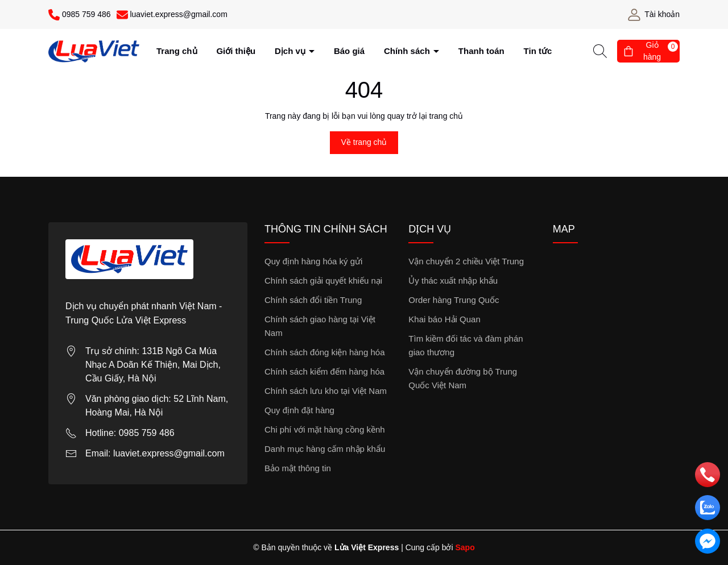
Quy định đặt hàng (299, 410)
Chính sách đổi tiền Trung (313, 300)
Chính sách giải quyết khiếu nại (323, 281)
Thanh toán (481, 51)
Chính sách (408, 51)
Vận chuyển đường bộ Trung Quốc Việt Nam (463, 378)
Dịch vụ (291, 51)
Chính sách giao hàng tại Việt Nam (320, 326)
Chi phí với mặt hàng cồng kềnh (325, 429)
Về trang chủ (364, 142)
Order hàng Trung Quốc (454, 300)
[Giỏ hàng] (648, 51)
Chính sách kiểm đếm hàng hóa (324, 371)
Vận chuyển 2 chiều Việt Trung (466, 261)
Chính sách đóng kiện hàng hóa (325, 352)
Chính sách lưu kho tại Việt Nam (326, 391)
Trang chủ (177, 51)
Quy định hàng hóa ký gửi (313, 261)
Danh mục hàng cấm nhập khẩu (325, 449)
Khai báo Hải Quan (444, 319)
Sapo (465, 547)
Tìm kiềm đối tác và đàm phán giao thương (466, 345)
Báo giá (349, 51)
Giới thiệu (236, 51)
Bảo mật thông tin (298, 468)
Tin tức (538, 51)
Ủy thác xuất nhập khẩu (453, 281)
